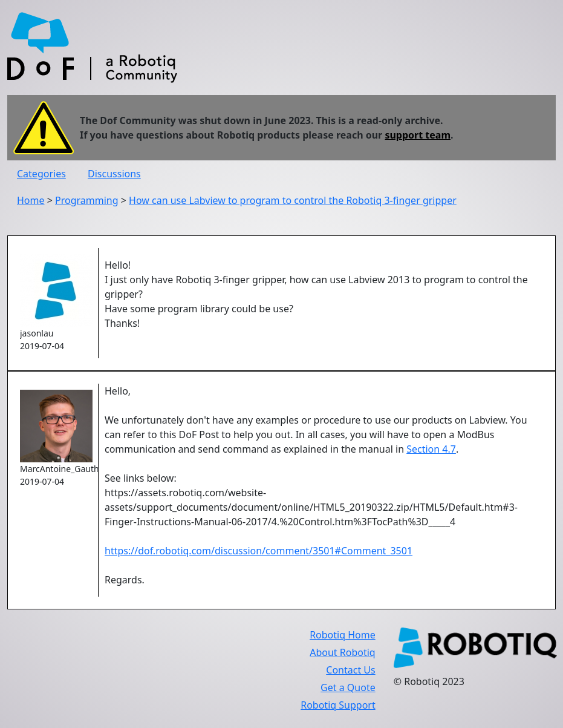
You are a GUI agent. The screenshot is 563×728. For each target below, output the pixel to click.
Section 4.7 (431, 449)
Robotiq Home (343, 635)
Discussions (114, 174)
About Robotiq (342, 652)
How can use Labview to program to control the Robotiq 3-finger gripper (293, 200)
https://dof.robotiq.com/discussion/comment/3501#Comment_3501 (259, 551)
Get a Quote (348, 687)
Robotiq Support (338, 705)
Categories (41, 174)
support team (418, 135)
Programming (87, 200)
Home (31, 200)
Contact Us (350, 670)
